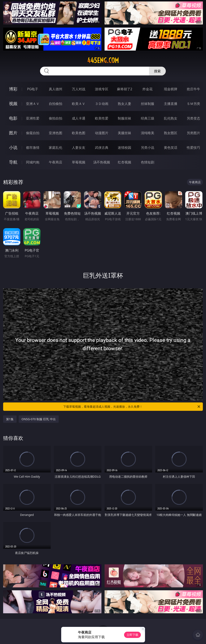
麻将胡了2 (125, 89)
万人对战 (79, 89)
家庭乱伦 (56, 148)
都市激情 (33, 148)
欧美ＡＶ (79, 104)
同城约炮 (33, 162)
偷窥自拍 (33, 133)
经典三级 (148, 118)
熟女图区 (171, 133)
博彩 (13, 89)
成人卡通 (79, 118)
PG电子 (33, 89)
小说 (13, 147)
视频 (13, 104)
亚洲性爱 (33, 118)
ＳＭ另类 (193, 104)
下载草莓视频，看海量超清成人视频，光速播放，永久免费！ (132, 407)
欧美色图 (79, 133)
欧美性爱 (102, 118)
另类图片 (193, 133)
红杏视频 (124, 162)
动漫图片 (102, 133)
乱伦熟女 (171, 118)
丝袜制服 (148, 104)
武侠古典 (102, 148)
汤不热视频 (102, 162)
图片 (13, 133)
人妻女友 (79, 148)
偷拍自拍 (56, 118)
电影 (13, 118)
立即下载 (132, 635)
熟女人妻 (124, 104)
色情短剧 (148, 162)
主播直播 (171, 104)
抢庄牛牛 (193, 89)
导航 (13, 162)
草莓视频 (79, 162)
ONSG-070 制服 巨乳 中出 (39, 419)
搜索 (157, 71)
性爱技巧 (193, 148)
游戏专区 (102, 89)
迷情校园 (124, 148)
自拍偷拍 (56, 104)
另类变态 (193, 118)
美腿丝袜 (124, 133)
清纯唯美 (148, 133)
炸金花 (148, 89)
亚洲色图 (56, 133)
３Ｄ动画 (102, 104)
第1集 (10, 419)
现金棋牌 (171, 89)
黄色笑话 (171, 148)
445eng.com (103, 60)
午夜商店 (56, 162)
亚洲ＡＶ (33, 104)
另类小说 (148, 148)
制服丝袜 (124, 118)
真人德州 (56, 89)
